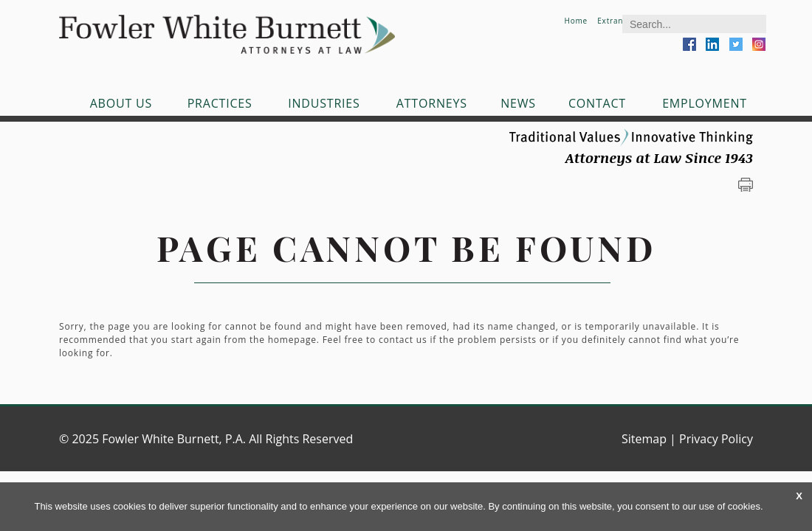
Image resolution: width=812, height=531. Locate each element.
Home (575, 21)
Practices (220, 103)
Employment (705, 103)
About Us (121, 103)
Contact (597, 103)
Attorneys (432, 103)
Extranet (614, 21)
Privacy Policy (716, 439)
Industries (324, 103)
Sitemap (644, 439)
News (518, 103)
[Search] (694, 24)
